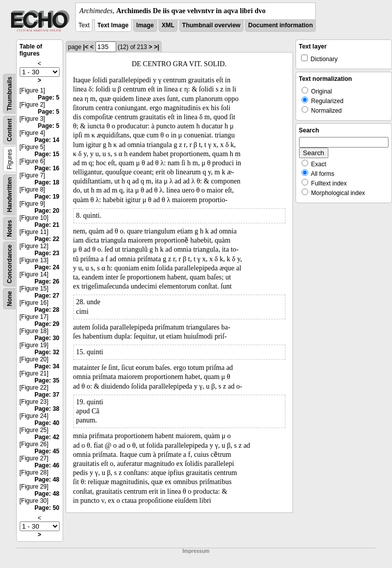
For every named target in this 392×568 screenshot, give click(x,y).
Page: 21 (47, 225)
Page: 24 (47, 267)
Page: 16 (47, 168)
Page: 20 (47, 211)
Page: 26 (47, 281)
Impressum (196, 551)
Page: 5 (49, 98)
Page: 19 (47, 197)
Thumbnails (10, 94)
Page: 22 (47, 239)
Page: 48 (47, 480)
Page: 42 (47, 437)
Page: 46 (47, 465)
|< (86, 47)
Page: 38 (47, 409)
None (10, 299)
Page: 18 (47, 182)
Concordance (10, 264)
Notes (10, 228)
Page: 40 (47, 423)
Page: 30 (47, 338)
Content (10, 130)
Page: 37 (47, 395)
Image (145, 25)
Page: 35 (47, 381)
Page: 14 (47, 140)
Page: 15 (47, 154)
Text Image (113, 25)
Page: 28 (47, 310)
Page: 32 (47, 352)
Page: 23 (47, 253)
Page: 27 (47, 296)
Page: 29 (47, 324)
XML (168, 25)
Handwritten (10, 195)
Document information (280, 25)
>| (157, 47)
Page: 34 (47, 366)
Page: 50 (47, 508)
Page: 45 (47, 451)
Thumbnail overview (211, 25)
